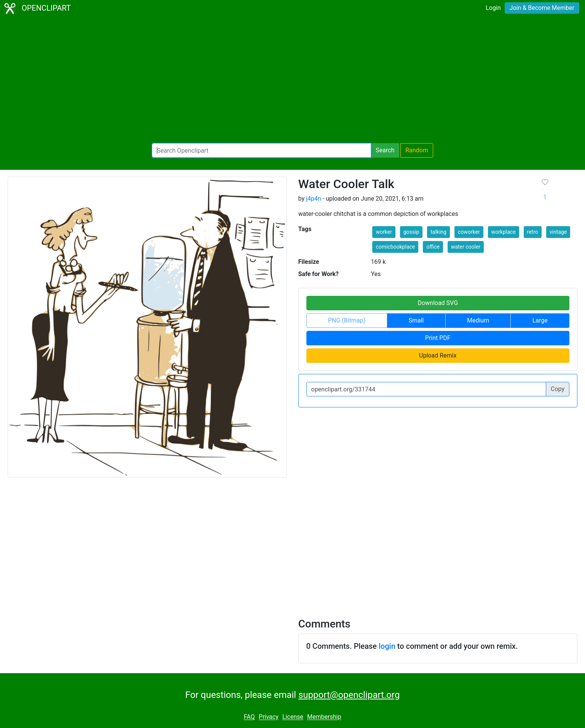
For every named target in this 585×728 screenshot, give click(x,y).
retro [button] (533, 232)
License (293, 717)
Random (417, 150)
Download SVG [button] (438, 303)
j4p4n (314, 199)
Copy (558, 389)
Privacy (269, 717)
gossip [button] (411, 232)
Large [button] (540, 320)
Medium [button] (478, 320)
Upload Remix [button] (438, 355)
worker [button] (384, 232)
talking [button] (438, 232)
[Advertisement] (293, 80)
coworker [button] (469, 232)
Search (385, 150)
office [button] (433, 247)
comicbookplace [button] (395, 247)
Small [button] (416, 320)
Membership (324, 717)
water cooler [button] (466, 247)
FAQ (249, 717)
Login (493, 8)
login (387, 646)
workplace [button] (504, 232)
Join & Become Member (542, 8)
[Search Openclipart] (261, 150)
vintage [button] (558, 232)
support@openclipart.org (349, 695)
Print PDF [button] (438, 338)
